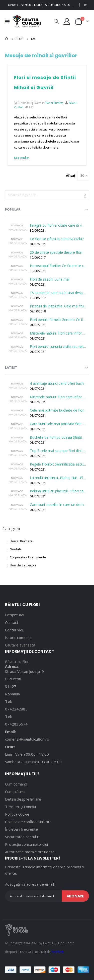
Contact (12, 622)
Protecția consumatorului (26, 844)
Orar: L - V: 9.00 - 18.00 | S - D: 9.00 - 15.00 (39, 5)
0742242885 (16, 709)
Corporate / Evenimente (27, 557)
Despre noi (15, 615)
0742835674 (16, 724)
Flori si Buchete (54, 103)
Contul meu (15, 630)
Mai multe (21, 158)
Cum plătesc (16, 792)
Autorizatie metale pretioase (30, 852)
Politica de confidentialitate (28, 822)
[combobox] (47, 195)
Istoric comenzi (18, 637)
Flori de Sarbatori (21, 565)
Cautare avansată (20, 645)
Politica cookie (17, 814)
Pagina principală (7, 39)
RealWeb (58, 952)
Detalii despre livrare (23, 799)
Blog (20, 39)
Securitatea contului (22, 837)
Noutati (14, 549)
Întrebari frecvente (21, 829)
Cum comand (16, 784)
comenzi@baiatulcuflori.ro (27, 739)
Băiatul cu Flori (17, 662)
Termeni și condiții (20, 807)
